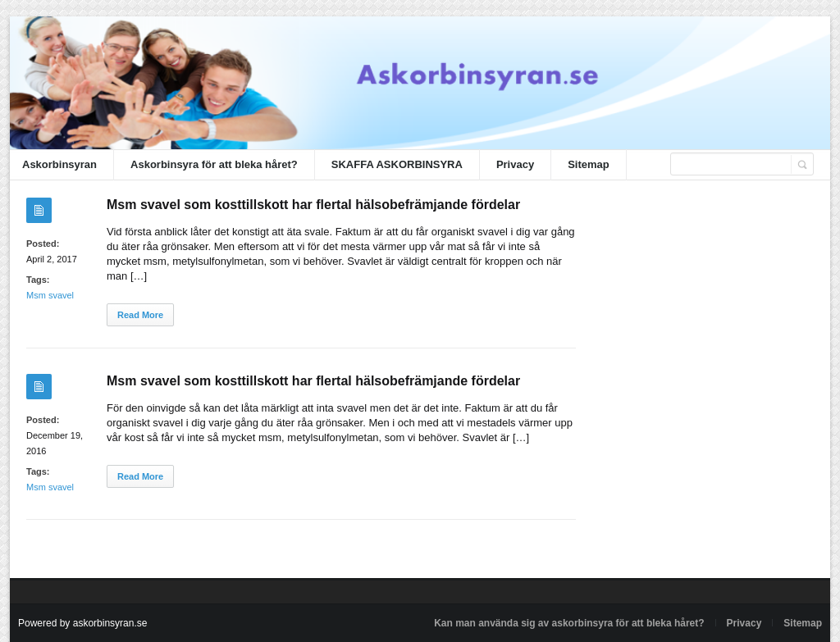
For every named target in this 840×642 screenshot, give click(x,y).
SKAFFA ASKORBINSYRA (397, 164)
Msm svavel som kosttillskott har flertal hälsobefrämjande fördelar (313, 205)
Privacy (515, 164)
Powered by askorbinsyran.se (82, 623)
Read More (140, 315)
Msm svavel (50, 295)
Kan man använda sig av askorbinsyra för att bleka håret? (569, 623)
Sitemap (589, 164)
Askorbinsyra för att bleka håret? (214, 164)
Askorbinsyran (59, 164)
